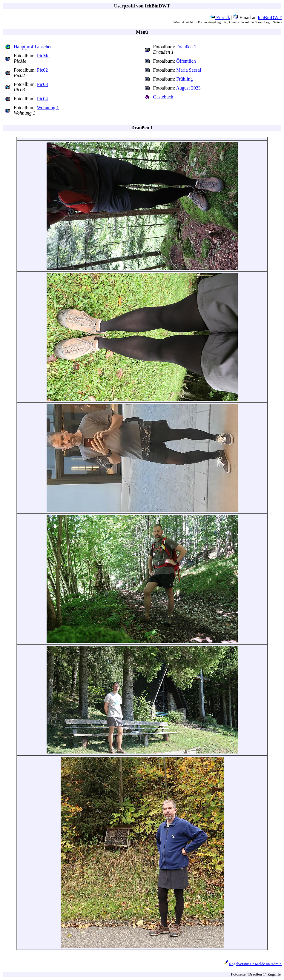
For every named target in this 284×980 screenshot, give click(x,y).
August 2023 (188, 88)
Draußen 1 (186, 47)
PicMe (43, 56)
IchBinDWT (270, 17)
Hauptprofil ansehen (33, 47)
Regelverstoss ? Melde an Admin (255, 964)
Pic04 (42, 99)
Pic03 (42, 84)
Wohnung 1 (48, 108)
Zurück (220, 17)
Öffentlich (186, 61)
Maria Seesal (189, 70)
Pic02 (42, 70)
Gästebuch (163, 97)
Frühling (184, 79)
